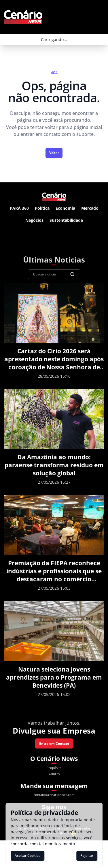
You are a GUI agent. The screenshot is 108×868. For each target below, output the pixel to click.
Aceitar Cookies (28, 856)
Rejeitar (87, 856)
